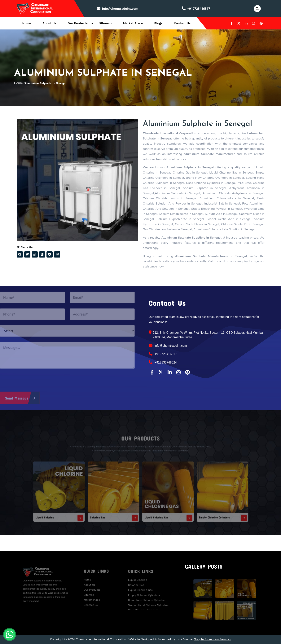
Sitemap (105, 23)
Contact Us (182, 23)
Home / (19, 83)
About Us (49, 23)
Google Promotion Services (212, 639)
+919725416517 (196, 9)
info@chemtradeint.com (117, 9)
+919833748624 (163, 362)
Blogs (158, 23)
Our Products (78, 23)
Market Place (133, 23)
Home (27, 23)
